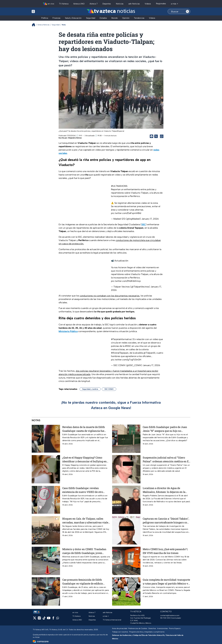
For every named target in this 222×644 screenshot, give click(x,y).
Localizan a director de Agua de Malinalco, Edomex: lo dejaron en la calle (164, 490)
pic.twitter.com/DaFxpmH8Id (126, 213)
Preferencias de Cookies (138, 628)
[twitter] (35, 619)
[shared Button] (162, 136)
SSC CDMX (109, 389)
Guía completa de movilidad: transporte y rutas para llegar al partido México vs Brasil (166, 582)
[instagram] (39, 619)
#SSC (128, 346)
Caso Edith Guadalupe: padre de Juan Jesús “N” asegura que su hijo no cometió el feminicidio (165, 429)
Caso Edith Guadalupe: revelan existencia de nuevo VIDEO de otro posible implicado (83, 490)
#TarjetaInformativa (121, 339)
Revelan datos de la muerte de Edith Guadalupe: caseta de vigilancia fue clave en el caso (84, 429)
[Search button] (187, 11)
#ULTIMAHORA (119, 186)
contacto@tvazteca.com (170, 615)
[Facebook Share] (151, 136)
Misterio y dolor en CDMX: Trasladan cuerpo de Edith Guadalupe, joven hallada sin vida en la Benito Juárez (84, 551)
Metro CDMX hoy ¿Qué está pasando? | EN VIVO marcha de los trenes (165, 551)
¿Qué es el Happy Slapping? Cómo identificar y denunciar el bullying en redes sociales (84, 459)
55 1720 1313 (165, 618)
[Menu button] (43, 11)
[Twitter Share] (156, 136)
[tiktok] (44, 619)
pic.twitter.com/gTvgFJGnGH (126, 360)
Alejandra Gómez (75, 138)
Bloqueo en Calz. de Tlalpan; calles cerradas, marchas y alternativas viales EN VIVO (86, 521)
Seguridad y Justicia (90, 389)
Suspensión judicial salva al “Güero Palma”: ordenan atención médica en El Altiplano (166, 459)
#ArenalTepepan (120, 353)
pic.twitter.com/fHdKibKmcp (126, 281)
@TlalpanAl (149, 353)
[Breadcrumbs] (35, 25)
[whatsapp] (58, 619)
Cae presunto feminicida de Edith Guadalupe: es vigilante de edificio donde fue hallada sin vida (83, 582)
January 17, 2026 (150, 219)
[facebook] (53, 619)
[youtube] (49, 619)
